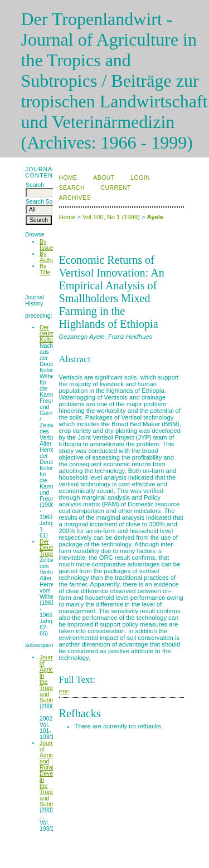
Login (140, 178)
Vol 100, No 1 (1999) (111, 217)
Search (72, 188)
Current (115, 188)
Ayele (155, 217)
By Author (48, 257)
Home (68, 178)
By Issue (47, 245)
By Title (45, 269)
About (104, 178)
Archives (75, 198)
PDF (64, 691)
